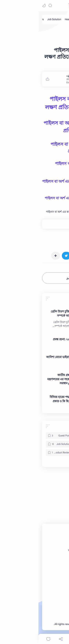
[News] (41, 306)
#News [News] (59, 240)
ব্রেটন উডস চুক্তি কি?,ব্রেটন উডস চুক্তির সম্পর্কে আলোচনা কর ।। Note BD (35, 314)
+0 (52, 224)
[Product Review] (21, 453)
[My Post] (42, 19)
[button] (6, 6)
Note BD (45, 624)
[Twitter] (45, 550)
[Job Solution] (16, 19)
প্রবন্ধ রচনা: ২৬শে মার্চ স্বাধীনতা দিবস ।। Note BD (36, 341)
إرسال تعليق (34, 278)
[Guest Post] (56, 19)
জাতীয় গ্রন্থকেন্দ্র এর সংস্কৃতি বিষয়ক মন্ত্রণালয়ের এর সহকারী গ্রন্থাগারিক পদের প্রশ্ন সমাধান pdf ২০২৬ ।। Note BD (33, 379)
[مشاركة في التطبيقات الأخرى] (17, 256)
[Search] (12, 6)
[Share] (22, 639)
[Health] (30, 19)
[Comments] (10, 639)
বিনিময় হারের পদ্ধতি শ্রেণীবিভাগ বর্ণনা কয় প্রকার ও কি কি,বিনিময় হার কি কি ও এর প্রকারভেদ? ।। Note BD (34, 401)
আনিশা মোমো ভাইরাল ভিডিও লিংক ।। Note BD (32, 359)
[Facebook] (56, 550)
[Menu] (35, 639)
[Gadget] (49, 436)
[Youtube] (34, 550)
